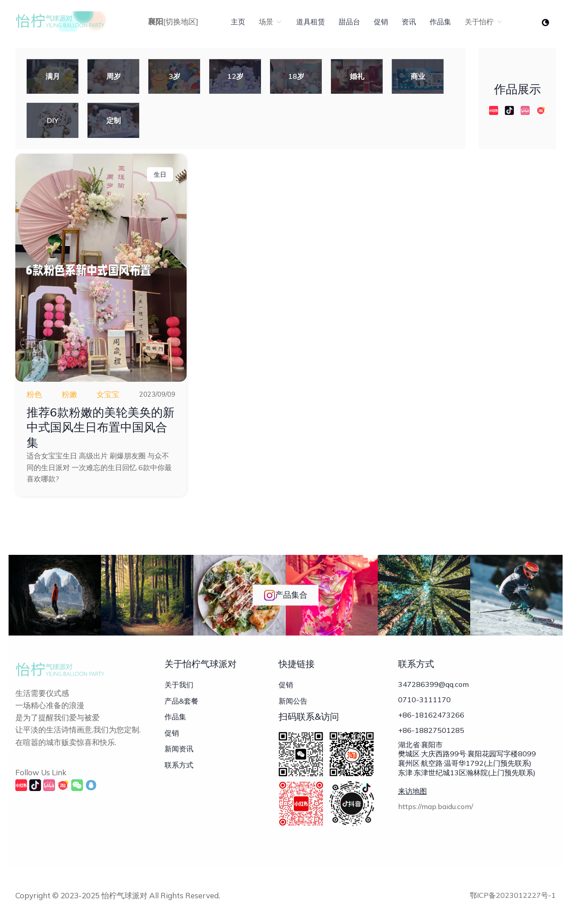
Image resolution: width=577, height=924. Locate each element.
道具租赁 (311, 22)
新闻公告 (293, 701)
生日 (160, 174)
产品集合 (286, 595)
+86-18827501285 (431, 730)
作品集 (440, 22)
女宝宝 (108, 394)
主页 (238, 22)
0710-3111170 (424, 700)
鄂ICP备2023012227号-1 (513, 895)
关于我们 (179, 685)
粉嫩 (69, 394)
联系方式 (179, 765)
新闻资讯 (179, 749)
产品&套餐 (181, 701)
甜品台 (349, 22)
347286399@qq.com (433, 684)
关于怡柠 (484, 22)
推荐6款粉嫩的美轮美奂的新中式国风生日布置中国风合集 (101, 428)
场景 (271, 22)
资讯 (409, 22)
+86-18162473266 (431, 715)
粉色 (34, 394)
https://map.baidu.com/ (436, 806)
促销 (381, 22)
